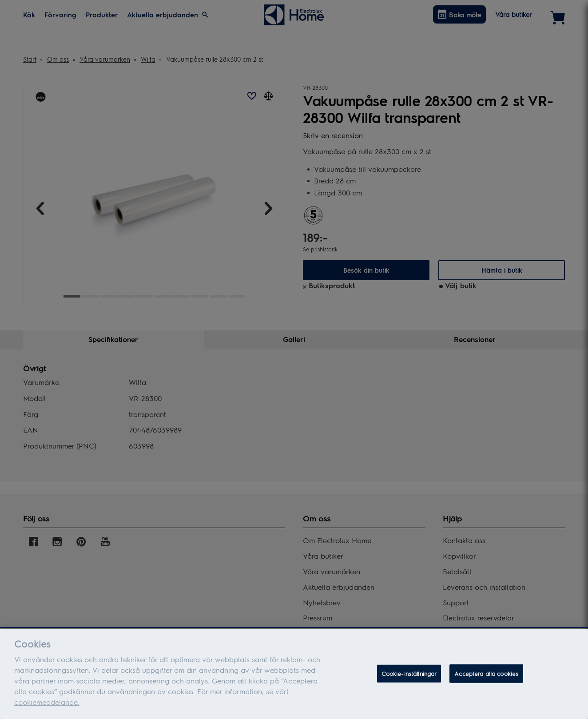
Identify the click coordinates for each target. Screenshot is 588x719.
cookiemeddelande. (47, 705)
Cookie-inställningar (409, 676)
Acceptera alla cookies (486, 676)
